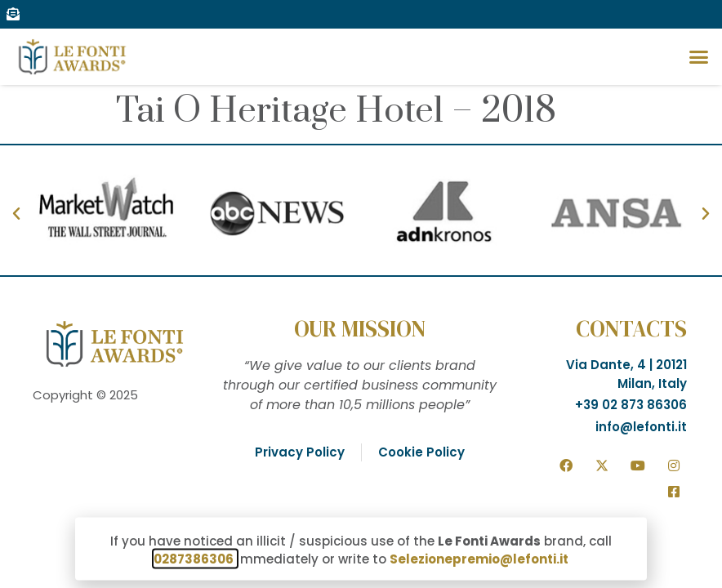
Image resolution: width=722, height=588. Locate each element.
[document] (361, 294)
